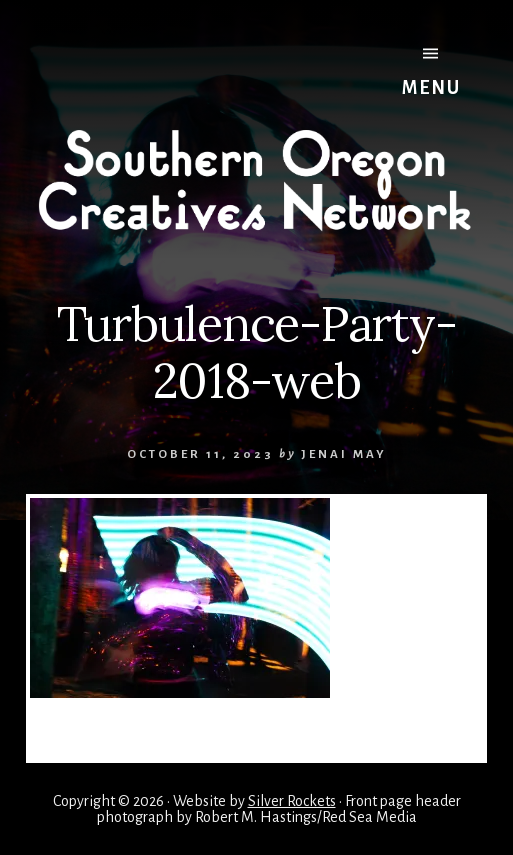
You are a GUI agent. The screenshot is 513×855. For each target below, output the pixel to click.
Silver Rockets (292, 801)
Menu (431, 71)
